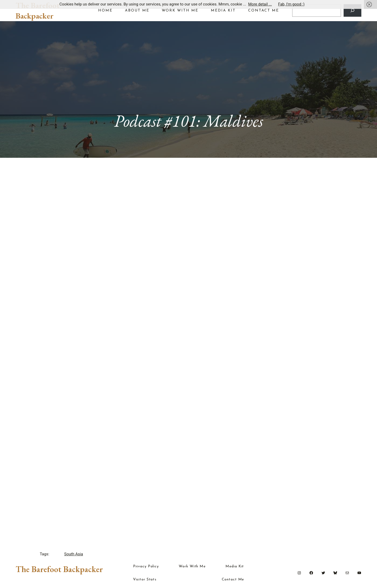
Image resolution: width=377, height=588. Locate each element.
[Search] (352, 10)
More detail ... (260, 4)
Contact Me (233, 580)
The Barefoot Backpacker (38, 10)
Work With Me (192, 567)
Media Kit (235, 567)
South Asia (74, 554)
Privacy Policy (146, 567)
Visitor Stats (145, 580)
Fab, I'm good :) (291, 4)
